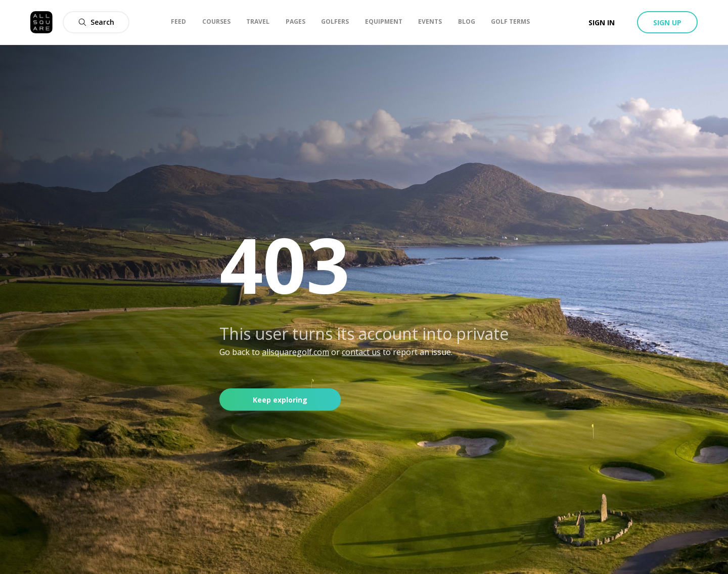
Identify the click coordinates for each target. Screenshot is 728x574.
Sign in (602, 23)
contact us (361, 352)
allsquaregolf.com (295, 352)
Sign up (667, 23)
